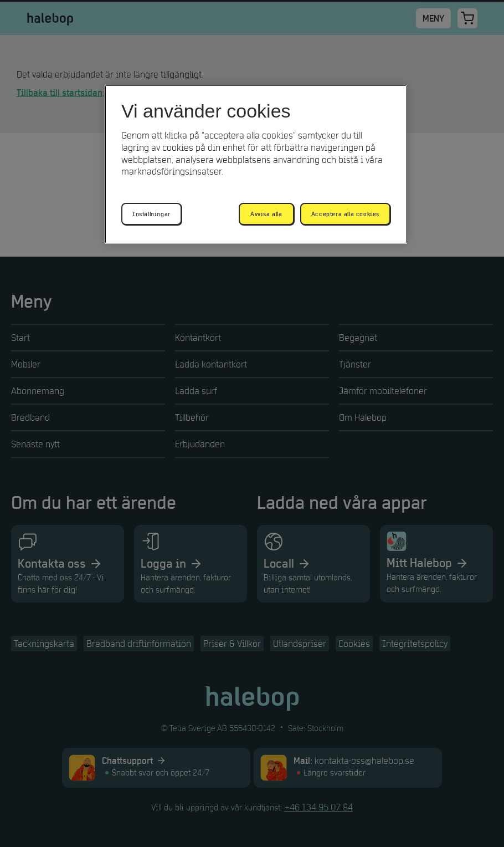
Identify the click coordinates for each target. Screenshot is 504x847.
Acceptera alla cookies (345, 214)
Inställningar (151, 214)
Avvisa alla (266, 214)
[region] (256, 164)
